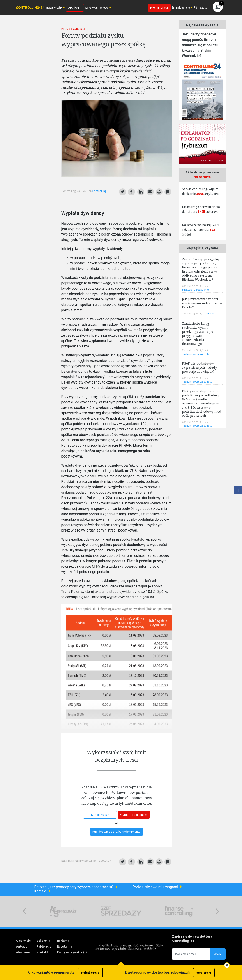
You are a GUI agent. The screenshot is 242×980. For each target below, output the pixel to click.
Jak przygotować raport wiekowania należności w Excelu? (202, 303)
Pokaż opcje (90, 973)
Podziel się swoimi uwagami (155, 887)
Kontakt (40, 891)
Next (217, 911)
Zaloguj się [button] (181, 8)
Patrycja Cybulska (73, 29)
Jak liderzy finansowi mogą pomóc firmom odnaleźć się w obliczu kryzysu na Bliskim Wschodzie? (200, 45)
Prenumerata (159, 7)
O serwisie (23, 941)
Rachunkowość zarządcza (197, 354)
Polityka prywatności (72, 952)
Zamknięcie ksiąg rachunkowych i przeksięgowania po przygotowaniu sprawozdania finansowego (198, 334)
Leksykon (91, 8)
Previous (24, 911)
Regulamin (65, 946)
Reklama (63, 941)
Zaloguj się (100, 815)
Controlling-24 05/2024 (77, 191)
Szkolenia (43, 941)
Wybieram (204, 973)
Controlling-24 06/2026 (195, 286)
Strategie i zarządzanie (195, 290)
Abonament (24, 952)
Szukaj (201, 8)
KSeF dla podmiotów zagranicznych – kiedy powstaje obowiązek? (199, 367)
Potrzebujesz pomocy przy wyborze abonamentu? (74, 887)
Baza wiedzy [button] (55, 8)
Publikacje (44, 946)
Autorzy (22, 946)
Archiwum (75, 7)
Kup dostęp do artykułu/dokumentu (116, 832)
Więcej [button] (104, 8)
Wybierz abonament (134, 815)
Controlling (99, 191)
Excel (211, 313)
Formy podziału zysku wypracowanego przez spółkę (103, 39)
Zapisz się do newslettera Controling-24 (192, 938)
